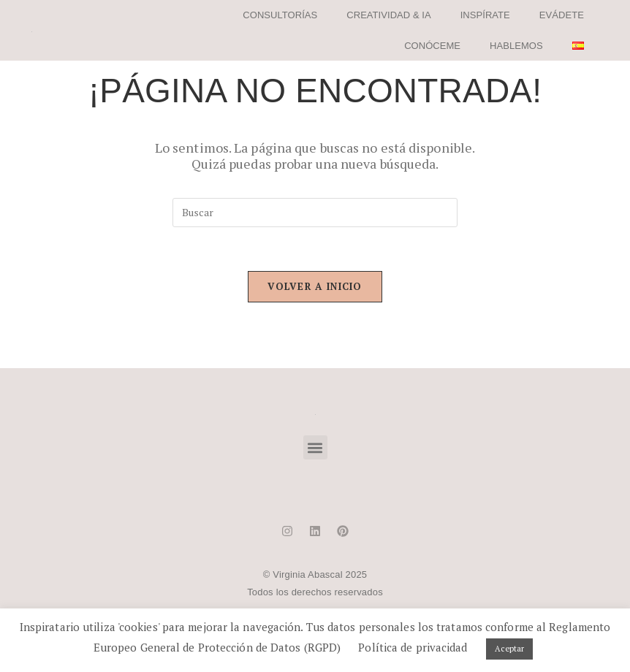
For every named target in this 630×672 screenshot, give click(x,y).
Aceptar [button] (510, 649)
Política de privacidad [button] (413, 647)
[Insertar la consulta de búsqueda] (315, 213)
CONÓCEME (432, 46)
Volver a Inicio (315, 286)
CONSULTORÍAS (280, 15)
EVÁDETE (562, 15)
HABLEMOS (516, 46)
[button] (315, 447)
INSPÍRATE (485, 15)
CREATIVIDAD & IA (388, 15)
